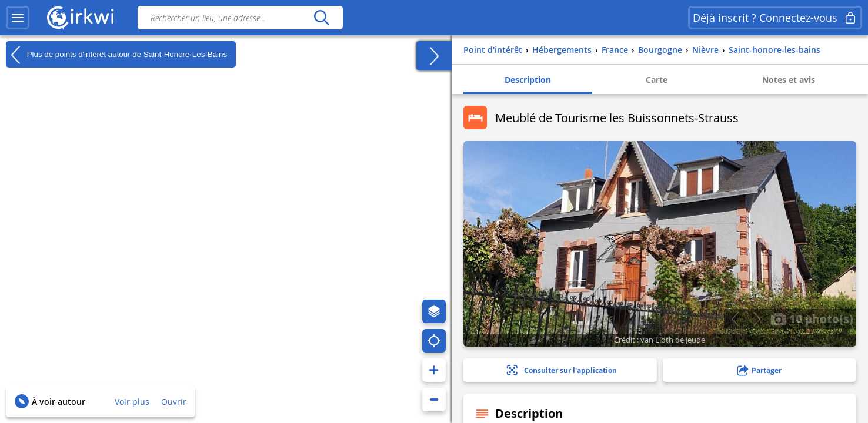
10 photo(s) (812, 318)
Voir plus (132, 402)
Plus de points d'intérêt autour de (116, 55)
